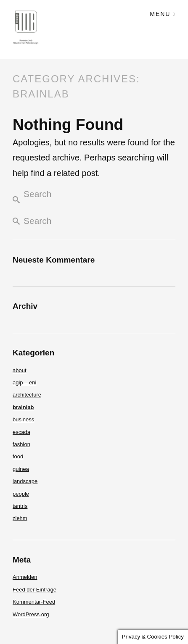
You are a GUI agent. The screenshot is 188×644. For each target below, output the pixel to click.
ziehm (20, 518)
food (18, 456)
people (21, 494)
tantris (20, 506)
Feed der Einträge (34, 590)
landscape (25, 481)
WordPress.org (31, 614)
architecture (27, 395)
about (20, 370)
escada (21, 432)
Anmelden (25, 577)
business (23, 419)
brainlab (23, 407)
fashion (21, 444)
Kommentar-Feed (34, 602)
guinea (21, 469)
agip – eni (24, 382)
